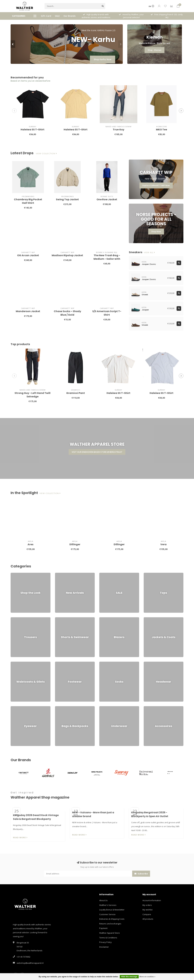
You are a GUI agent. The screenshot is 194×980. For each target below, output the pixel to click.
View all (149, 253)
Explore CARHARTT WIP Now (156, 185)
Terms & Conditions (108, 938)
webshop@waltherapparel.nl (30, 963)
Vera (163, 544)
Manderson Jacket (28, 311)
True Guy (119, 130)
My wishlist (147, 910)
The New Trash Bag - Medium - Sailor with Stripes (107, 259)
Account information (152, 900)
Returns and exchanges (110, 924)
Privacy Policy (105, 942)
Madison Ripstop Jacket (67, 255)
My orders (147, 905)
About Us (103, 900)
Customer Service (107, 914)
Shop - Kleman (155, 50)
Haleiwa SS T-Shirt (33, 130)
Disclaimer (104, 947)
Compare (147, 914)
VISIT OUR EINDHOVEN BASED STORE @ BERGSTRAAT (97, 452)
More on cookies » (147, 977)
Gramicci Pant (76, 393)
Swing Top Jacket (67, 199)
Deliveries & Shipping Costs (112, 919)
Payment (103, 928)
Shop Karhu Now (103, 59)
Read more (20, 837)
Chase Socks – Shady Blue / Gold (67, 313)
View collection (46, 154)
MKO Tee (161, 130)
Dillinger (75, 544)
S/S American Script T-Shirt (107, 313)
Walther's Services (108, 905)
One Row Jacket (107, 199)
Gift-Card (46, 16)
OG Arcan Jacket (28, 255)
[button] (13, 44)
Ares (30, 544)
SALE (57, 16)
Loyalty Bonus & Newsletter (112, 910)
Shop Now (156, 231)
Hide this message (129, 977)
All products (148, 919)
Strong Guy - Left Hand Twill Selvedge (33, 395)
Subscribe (141, 874)
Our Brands (69, 16)
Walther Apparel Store (110, 933)
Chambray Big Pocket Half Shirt (28, 201)
